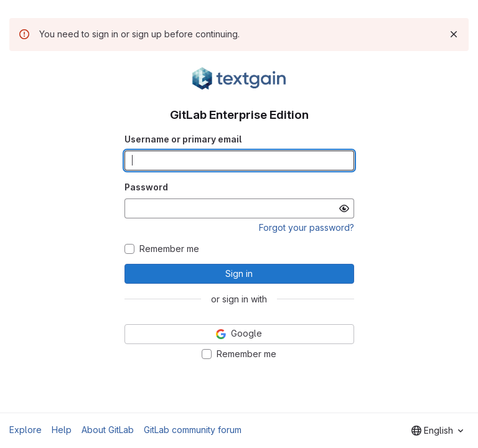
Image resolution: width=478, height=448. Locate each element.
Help (62, 430)
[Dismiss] (454, 34)
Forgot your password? (307, 227)
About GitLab (108, 430)
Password (146, 187)
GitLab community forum (193, 430)
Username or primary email (183, 139)
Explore (26, 430)
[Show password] (344, 208)
